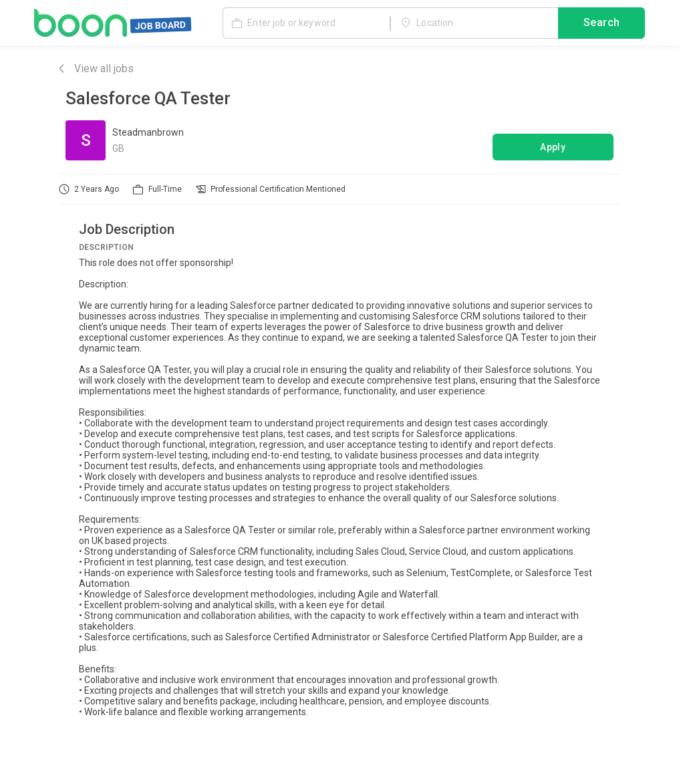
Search (601, 23)
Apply (553, 147)
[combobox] (474, 23)
